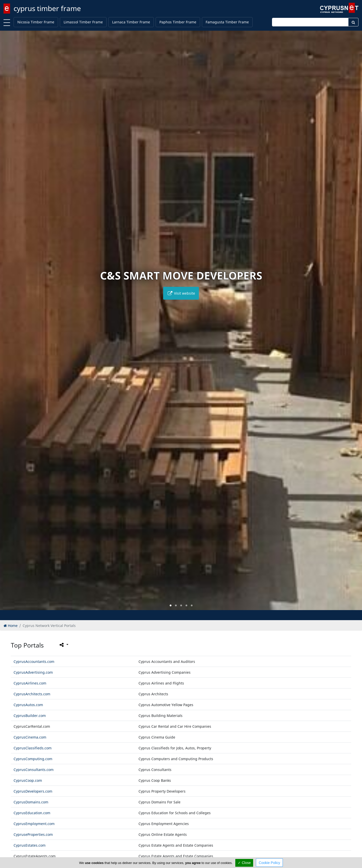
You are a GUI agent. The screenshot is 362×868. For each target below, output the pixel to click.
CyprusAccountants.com (34, 661)
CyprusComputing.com (33, 759)
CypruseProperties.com (33, 834)
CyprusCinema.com (30, 737)
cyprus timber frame (47, 8)
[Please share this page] (63, 645)
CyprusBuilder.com (30, 716)
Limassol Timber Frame (83, 22)
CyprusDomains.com (31, 802)
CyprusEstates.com (30, 845)
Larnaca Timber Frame (131, 22)
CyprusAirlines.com (30, 683)
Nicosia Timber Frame (36, 22)
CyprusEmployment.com (34, 824)
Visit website (181, 293)
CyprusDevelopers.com (33, 791)
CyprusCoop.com (28, 780)
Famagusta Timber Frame (227, 22)
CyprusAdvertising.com (33, 672)
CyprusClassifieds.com (33, 748)
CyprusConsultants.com (34, 770)
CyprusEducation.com (32, 813)
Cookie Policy (269, 863)
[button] (171, 605)
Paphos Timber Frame (178, 22)
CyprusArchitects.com (32, 694)
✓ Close (244, 863)
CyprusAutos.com (28, 705)
